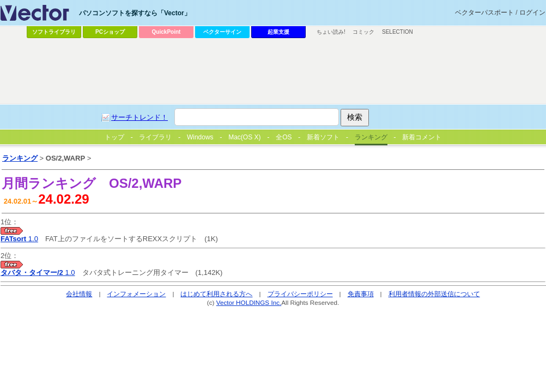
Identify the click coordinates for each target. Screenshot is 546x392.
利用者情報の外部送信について (434, 294)
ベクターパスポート (484, 13)
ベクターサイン (222, 32)
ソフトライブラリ (54, 32)
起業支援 (278, 32)
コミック (363, 32)
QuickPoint (166, 32)
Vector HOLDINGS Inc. (249, 302)
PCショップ (110, 32)
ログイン (532, 13)
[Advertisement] (247, 123)
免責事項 (361, 294)
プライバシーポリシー (300, 294)
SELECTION (398, 32)
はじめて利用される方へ (216, 294)
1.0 (19, 239)
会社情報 (79, 294)
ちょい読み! (331, 32)
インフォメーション (136, 294)
